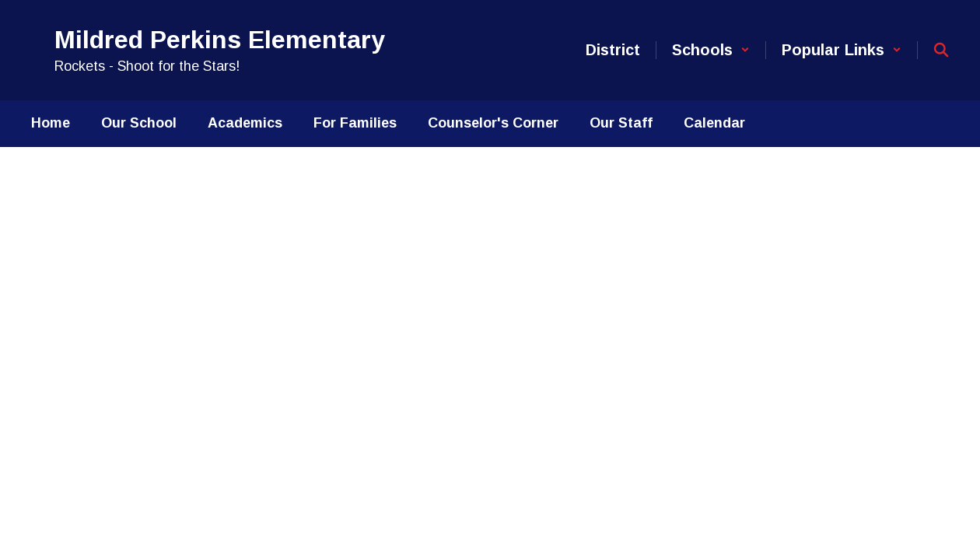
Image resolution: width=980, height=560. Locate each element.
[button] (711, 50)
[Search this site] (941, 50)
